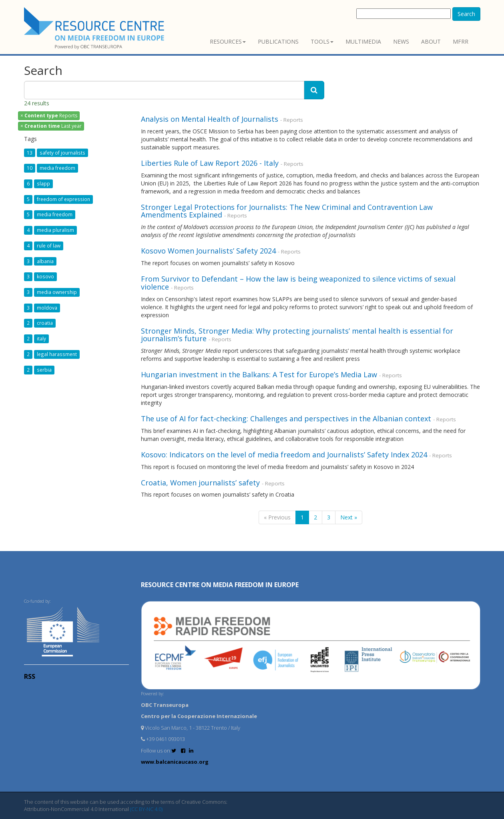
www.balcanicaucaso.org (175, 762)
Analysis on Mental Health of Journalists (210, 119)
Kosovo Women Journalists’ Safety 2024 (208, 251)
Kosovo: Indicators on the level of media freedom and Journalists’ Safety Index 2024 (284, 455)
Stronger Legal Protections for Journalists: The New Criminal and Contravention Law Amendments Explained (287, 211)
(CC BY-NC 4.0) (146, 809)
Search (466, 14)
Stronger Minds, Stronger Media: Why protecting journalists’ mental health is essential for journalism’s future (297, 335)
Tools (322, 41)
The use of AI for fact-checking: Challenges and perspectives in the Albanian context (286, 419)
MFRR (461, 41)
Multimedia (363, 41)
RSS (30, 676)
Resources (228, 41)
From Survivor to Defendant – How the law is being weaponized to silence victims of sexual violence (298, 283)
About (431, 41)
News (401, 41)
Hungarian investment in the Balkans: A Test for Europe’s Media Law (259, 374)
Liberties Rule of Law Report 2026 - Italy (211, 163)
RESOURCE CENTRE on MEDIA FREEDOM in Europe (220, 585)
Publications (278, 41)
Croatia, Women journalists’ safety (200, 483)
